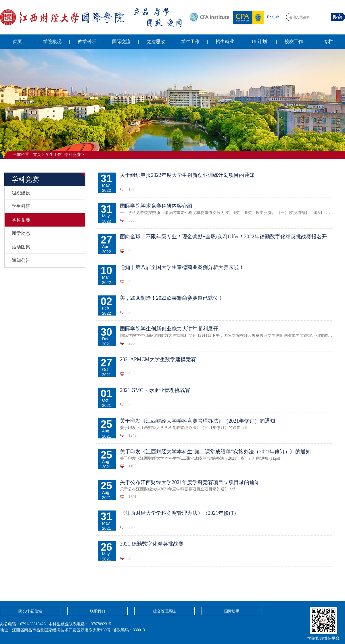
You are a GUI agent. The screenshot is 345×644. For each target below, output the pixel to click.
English (273, 17)
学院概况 (52, 41)
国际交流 (121, 41)
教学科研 (87, 41)
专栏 (328, 41)
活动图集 (21, 247)
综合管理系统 (164, 611)
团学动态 (21, 233)
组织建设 (21, 193)
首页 (17, 41)
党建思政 (156, 41)
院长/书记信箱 (30, 611)
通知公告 (21, 260)
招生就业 (225, 41)
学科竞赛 (73, 155)
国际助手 (232, 611)
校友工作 (294, 41)
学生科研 (21, 206)
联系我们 (97, 611)
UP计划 (259, 41)
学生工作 (190, 41)
